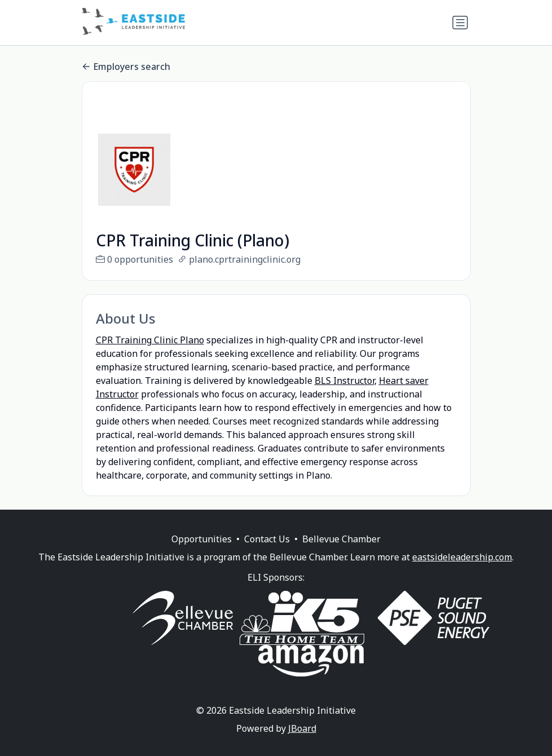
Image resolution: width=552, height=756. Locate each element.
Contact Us (267, 552)
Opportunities (202, 552)
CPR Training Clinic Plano (150, 340)
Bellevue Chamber (341, 552)
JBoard (302, 742)
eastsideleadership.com (462, 571)
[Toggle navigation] (460, 23)
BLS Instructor (345, 381)
